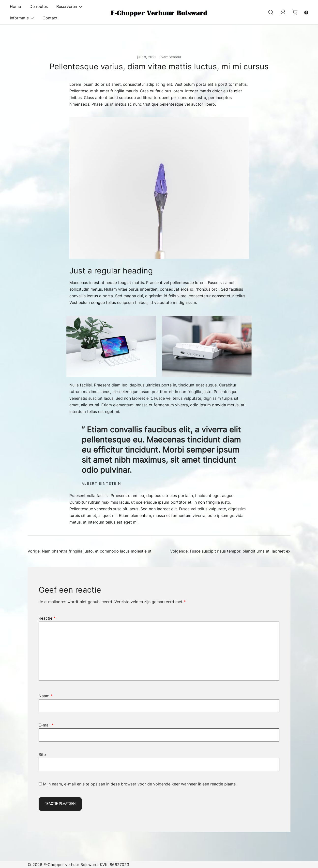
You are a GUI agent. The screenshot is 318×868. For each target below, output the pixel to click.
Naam (46, 696)
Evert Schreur (170, 57)
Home (15, 6)
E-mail (46, 725)
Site (42, 754)
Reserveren (67, 6)
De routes (39, 6)
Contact (50, 18)
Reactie (47, 618)
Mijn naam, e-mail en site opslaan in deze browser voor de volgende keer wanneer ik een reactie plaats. (140, 784)
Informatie (19, 18)
